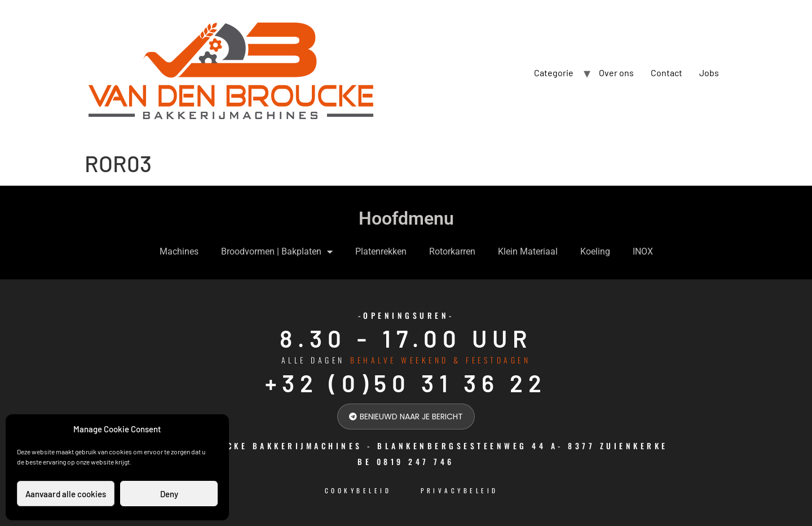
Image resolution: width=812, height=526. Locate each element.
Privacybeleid (460, 490)
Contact (667, 73)
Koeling (595, 251)
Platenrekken (381, 251)
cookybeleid (358, 490)
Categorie (554, 73)
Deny (169, 494)
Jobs (709, 73)
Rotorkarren (452, 251)
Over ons (616, 73)
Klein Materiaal (528, 251)
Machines (179, 251)
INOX (643, 251)
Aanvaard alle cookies (66, 494)
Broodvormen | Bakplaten (277, 252)
